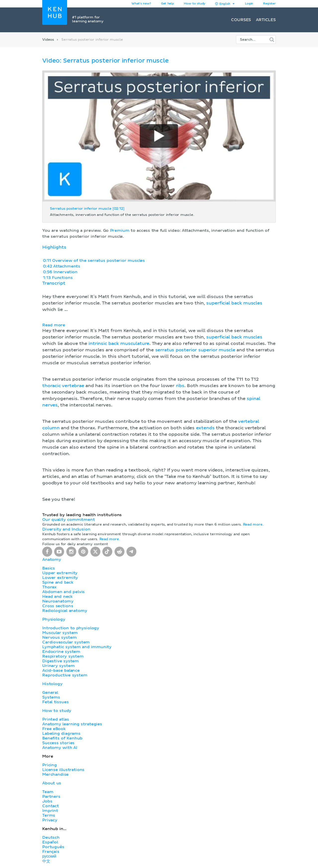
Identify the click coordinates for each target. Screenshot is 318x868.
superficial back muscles (234, 303)
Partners (51, 797)
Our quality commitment (69, 520)
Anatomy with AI (60, 748)
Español (50, 842)
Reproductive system (65, 675)
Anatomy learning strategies (72, 724)
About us (52, 783)
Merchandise (55, 774)
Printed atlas (56, 719)
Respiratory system (63, 656)
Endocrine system (61, 652)
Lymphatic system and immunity (77, 647)
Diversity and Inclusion (66, 529)
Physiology (54, 619)
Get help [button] (167, 4)
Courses (241, 20)
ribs (180, 386)
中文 (46, 861)
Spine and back (58, 582)
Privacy (50, 820)
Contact (51, 806)
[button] (159, 392)
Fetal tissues (56, 702)
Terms (49, 815)
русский (49, 856)
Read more (54, 325)
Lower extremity (60, 578)
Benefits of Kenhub (62, 738)
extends (205, 428)
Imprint (50, 811)
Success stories (58, 743)
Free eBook (54, 729)
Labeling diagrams (61, 734)
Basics (49, 568)
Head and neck (57, 597)
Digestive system (60, 661)
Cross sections (58, 606)
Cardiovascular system (66, 642)
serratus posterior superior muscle (195, 350)
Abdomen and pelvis (63, 592)
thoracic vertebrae (63, 386)
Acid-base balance (61, 670)
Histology (52, 684)
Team (48, 792)
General (50, 693)
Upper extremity (60, 573)
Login (249, 4)
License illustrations (63, 770)
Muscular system (60, 633)
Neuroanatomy (58, 601)
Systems (51, 697)
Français (51, 852)
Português (53, 847)
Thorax (49, 587)
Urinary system (58, 666)
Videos (48, 40)
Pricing (50, 765)
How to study (195, 4)
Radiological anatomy (65, 611)
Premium (120, 231)
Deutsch (51, 837)
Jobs (47, 801)
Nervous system (59, 637)
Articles (266, 20)
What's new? (141, 4)
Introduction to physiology (71, 628)
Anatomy (52, 560)
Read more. (253, 525)
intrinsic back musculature (119, 344)
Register (269, 4)
